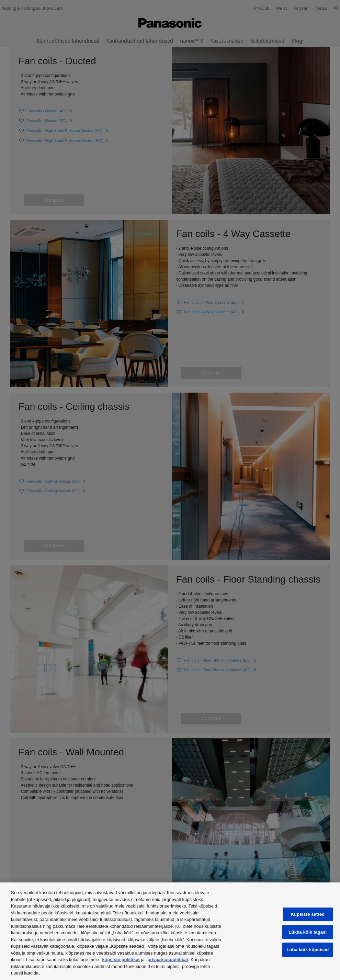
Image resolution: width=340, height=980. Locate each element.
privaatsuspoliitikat (168, 960)
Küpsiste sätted (308, 914)
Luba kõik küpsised (308, 950)
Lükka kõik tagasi (308, 932)
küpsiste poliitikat (121, 960)
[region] (170, 931)
